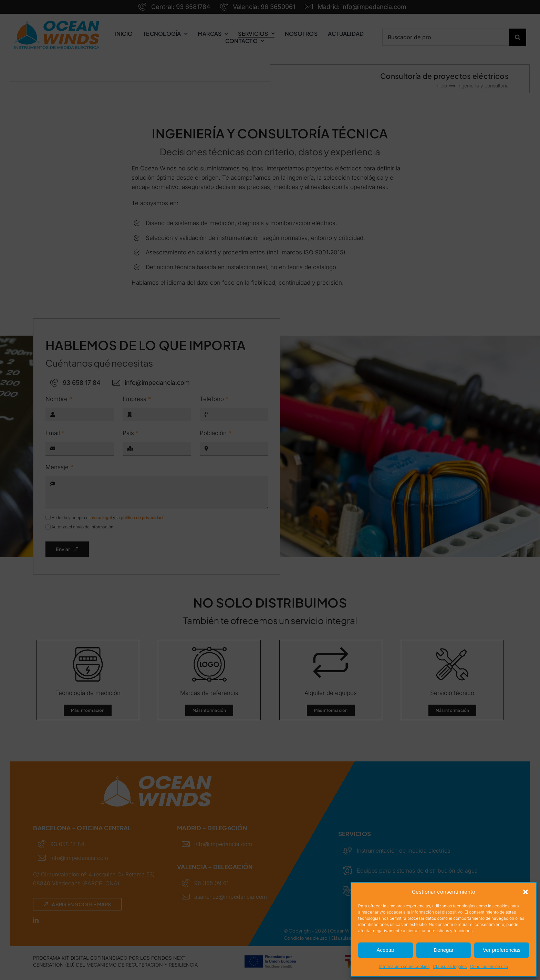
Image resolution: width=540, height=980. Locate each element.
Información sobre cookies (404, 966)
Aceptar (385, 950)
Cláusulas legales (450, 966)
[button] (526, 892)
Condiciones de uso (489, 966)
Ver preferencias (502, 950)
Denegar (444, 950)
